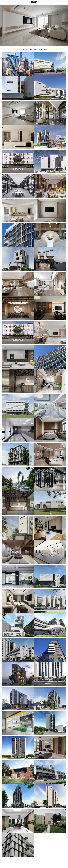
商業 (41, 49)
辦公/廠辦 (34, 49)
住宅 (27, 49)
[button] (29, 45)
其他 (45, 49)
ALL (23, 49)
